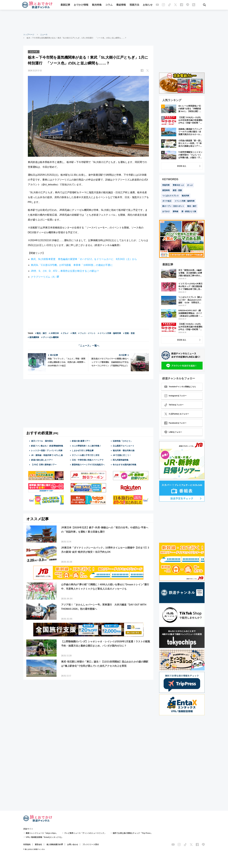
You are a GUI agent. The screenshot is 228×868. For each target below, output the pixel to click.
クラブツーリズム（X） (44, 277)
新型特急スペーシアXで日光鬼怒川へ (88, 465)
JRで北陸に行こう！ (122, 455)
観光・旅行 (192, 206)
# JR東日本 (54, 333)
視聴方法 (134, 5)
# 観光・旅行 (41, 333)
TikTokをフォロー (174, 405)
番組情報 (121, 5)
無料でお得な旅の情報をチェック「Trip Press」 (133, 833)
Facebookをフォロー (175, 423)
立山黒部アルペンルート (124, 446)
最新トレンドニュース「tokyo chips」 (42, 833)
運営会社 (38, 845)
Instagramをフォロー (175, 396)
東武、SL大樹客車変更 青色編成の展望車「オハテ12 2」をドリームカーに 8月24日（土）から (84, 259)
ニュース (44, 35)
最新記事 (65, 5)
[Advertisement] (114, 21)
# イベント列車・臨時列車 (110, 333)
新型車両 (166, 190)
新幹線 (176, 211)
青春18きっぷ (178, 185)
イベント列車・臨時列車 (185, 201)
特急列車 (166, 185)
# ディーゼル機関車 (50, 337)
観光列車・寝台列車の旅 (124, 450)
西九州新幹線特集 (121, 460)
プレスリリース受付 (91, 845)
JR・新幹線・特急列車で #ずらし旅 (47, 455)
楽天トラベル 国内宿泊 (42, 441)
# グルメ (65, 333)
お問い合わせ (73, 845)
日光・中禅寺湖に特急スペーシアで (88, 460)
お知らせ (148, 5)
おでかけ (166, 211)
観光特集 (97, 5)
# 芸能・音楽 (129, 333)
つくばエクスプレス (171, 196)
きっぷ (190, 185)
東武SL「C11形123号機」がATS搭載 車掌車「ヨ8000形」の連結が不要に (72, 265)
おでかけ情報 (81, 5)
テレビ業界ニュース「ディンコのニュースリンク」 (85, 833)
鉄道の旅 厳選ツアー (81, 441)
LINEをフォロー (173, 432)
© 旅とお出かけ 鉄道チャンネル (34, 849)
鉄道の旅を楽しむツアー (42, 460)
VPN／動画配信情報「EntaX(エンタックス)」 (44, 837)
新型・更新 (177, 190)
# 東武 (73, 333)
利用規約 (27, 845)
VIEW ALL (182, 166)
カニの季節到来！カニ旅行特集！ (87, 446)
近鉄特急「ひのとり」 (123, 441)
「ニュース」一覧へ (88, 346)
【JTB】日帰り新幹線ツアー (44, 465)
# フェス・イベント (87, 333)
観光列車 (185, 196)
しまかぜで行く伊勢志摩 (83, 450)
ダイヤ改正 (167, 201)
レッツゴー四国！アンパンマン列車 (47, 450)
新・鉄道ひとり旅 (189, 211)
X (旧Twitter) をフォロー (177, 414)
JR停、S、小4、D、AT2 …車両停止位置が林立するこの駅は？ (65, 271)
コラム (109, 5)
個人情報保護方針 (54, 845)
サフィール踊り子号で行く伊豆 (86, 455)
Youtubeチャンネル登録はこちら (180, 387)
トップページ (29, 35)
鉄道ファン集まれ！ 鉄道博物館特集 (47, 446)
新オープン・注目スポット (173, 206)
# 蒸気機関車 (34, 337)
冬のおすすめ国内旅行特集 (125, 465)
